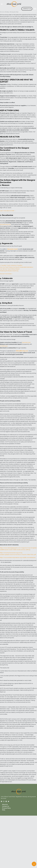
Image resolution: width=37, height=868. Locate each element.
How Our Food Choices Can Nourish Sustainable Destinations (17, 267)
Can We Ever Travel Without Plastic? (10, 269)
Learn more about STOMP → (8, 211)
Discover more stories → (7, 274)
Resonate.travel (26, 342)
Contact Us (27, 9)
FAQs (4, 810)
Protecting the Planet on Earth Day (9, 271)
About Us (5, 804)
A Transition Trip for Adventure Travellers (11, 265)
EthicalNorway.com (5, 224)
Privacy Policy (6, 808)
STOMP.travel (4, 346)
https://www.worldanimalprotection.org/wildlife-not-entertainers (18, 557)
